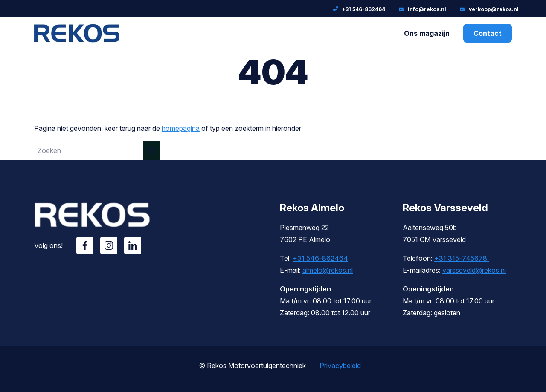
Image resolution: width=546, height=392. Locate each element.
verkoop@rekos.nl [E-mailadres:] (494, 9)
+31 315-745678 (462, 258)
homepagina (181, 128)
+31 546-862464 (320, 258)
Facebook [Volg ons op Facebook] (85, 245)
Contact (488, 33)
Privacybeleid (340, 366)
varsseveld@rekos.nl (474, 270)
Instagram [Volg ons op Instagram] (109, 245)
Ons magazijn (427, 33)
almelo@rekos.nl (328, 270)
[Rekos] (77, 43)
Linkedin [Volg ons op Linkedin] (133, 245)
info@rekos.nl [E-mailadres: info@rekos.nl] (427, 9)
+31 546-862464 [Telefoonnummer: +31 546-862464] (364, 9)
